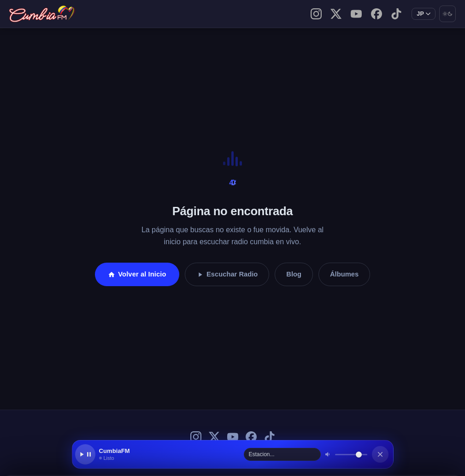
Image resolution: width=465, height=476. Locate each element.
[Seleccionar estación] (282, 454)
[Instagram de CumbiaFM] (316, 14)
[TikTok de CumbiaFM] (396, 14)
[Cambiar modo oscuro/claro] (447, 14)
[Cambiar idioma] (424, 14)
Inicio (93, 14)
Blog (104, 14)
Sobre (115, 14)
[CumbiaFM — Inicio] (43, 14)
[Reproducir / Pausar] (85, 454)
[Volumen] (351, 455)
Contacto (138, 14)
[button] (170, 454)
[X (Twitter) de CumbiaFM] (336, 14)
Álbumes (344, 274)
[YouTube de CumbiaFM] (356, 14)
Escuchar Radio (227, 274)
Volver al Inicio (137, 274)
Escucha (127, 14)
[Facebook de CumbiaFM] (377, 14)
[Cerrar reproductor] (380, 454)
